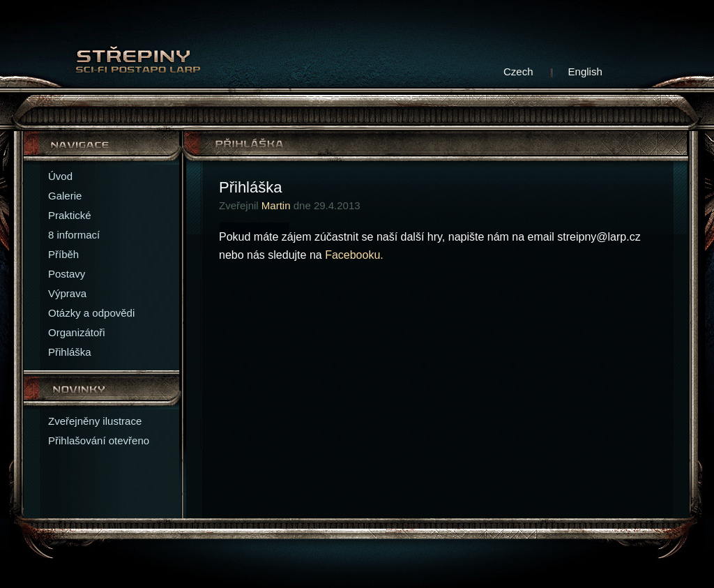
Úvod (60, 176)
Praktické (70, 215)
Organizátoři (77, 332)
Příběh (63, 254)
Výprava (67, 293)
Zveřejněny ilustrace (95, 421)
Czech (518, 71)
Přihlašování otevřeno (99, 440)
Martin (276, 205)
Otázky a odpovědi (91, 313)
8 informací (74, 235)
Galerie (65, 196)
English (585, 71)
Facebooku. (354, 255)
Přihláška (70, 352)
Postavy (67, 274)
